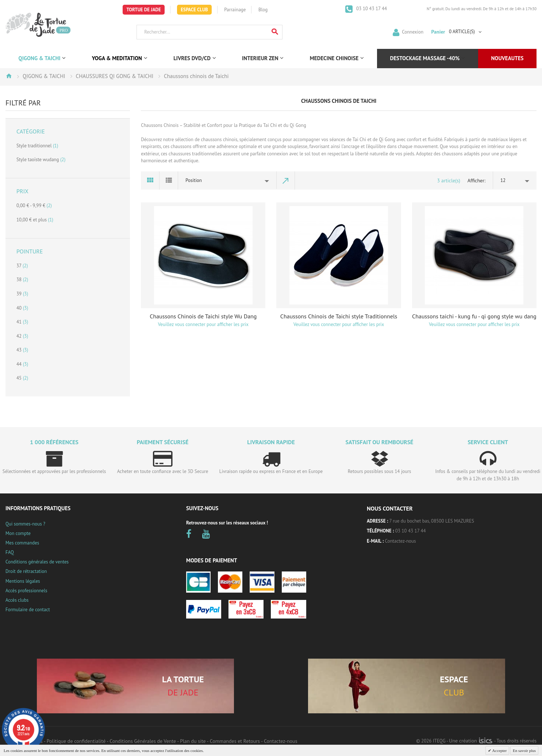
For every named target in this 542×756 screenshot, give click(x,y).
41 (22, 322)
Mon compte (18, 533)
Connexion (413, 32)
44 (22, 364)
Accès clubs (17, 600)
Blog (263, 10)
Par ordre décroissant (286, 181)
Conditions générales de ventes (37, 562)
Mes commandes (22, 543)
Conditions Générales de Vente (143, 741)
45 (22, 378)
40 (22, 308)
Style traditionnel (37, 146)
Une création (471, 741)
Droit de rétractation (26, 571)
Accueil (9, 76)
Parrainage (235, 10)
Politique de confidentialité (76, 741)
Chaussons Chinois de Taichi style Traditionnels (339, 316)
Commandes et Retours (235, 741)
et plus (35, 220)
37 (22, 266)
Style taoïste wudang (41, 160)
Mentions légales (23, 581)
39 (22, 294)
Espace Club (194, 10)
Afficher (476, 181)
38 (22, 280)
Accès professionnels (26, 591)
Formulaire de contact (28, 610)
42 (22, 336)
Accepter (499, 751)
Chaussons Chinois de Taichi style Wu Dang (203, 316)
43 (22, 350)
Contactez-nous (401, 541)
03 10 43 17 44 (371, 9)
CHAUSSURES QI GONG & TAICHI (115, 76)
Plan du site (193, 741)
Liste (169, 181)
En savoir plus (524, 751)
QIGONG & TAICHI (44, 76)
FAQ (10, 552)
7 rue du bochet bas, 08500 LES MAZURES (432, 521)
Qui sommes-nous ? (25, 524)
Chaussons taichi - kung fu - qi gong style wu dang (474, 316)
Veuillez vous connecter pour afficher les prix (203, 324)
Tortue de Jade (143, 10)
